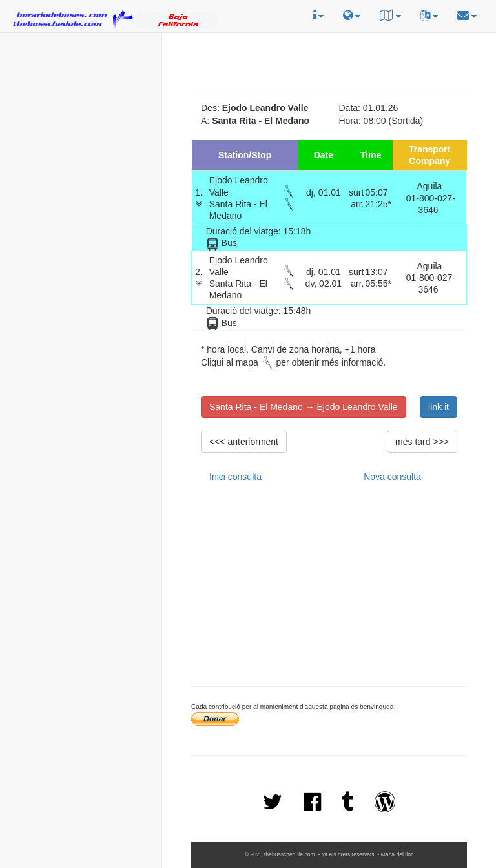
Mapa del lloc (398, 854)
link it (439, 407)
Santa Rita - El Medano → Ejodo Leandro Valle (304, 407)
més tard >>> (422, 442)
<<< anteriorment (244, 442)
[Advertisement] (81, 117)
